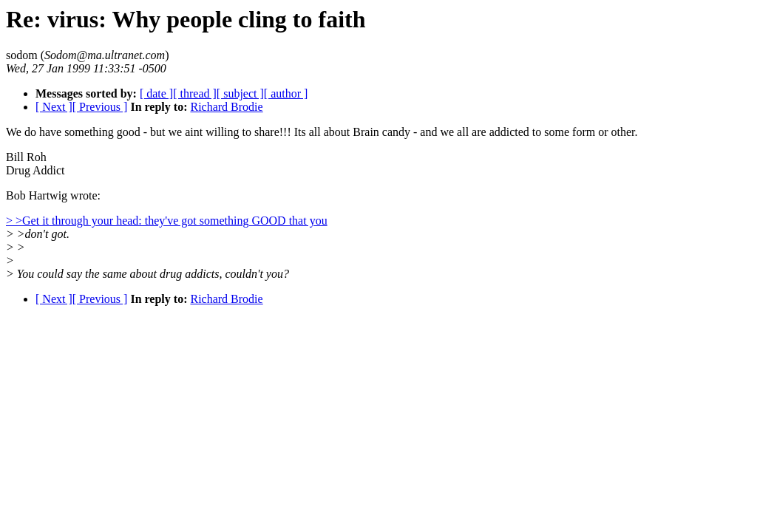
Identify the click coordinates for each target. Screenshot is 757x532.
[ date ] (156, 93)
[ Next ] (54, 107)
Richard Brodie (226, 107)
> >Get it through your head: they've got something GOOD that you (167, 221)
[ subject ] (240, 93)
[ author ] (286, 93)
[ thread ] (195, 93)
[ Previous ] (100, 107)
